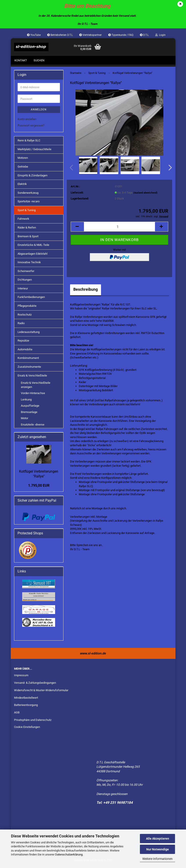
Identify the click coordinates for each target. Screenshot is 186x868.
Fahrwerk (23, 221)
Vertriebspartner (90, 35)
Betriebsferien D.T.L (60, 35)
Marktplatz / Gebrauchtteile (34, 151)
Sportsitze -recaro (29, 204)
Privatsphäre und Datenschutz (33, 722)
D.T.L (144, 35)
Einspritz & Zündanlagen (33, 178)
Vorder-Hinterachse (33, 395)
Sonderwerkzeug (28, 195)
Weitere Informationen (157, 859)
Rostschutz (25, 317)
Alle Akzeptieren (158, 839)
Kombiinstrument (28, 360)
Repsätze (23, 343)
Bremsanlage (29, 414)
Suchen (39, 60)
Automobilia (25, 352)
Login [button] (160, 35)
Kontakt (21, 60)
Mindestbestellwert (26, 700)
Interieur (23, 291)
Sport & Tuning (27, 212)
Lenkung (26, 402)
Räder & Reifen (27, 230)
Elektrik (22, 186)
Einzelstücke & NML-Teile (33, 247)
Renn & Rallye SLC (29, 143)
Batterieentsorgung (26, 707)
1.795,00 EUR (39, 488)
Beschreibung (86, 291)
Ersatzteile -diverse (33, 427)
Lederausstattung (29, 334)
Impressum (21, 677)
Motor (24, 421)
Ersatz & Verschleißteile (32, 378)
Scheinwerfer (26, 273)
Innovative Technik (29, 264)
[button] (169, 170)
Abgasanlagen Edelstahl (33, 256)
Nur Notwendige (158, 849)
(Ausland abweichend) (145, 195)
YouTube (34, 35)
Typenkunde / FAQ (121, 35)
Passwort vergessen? (31, 128)
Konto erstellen (27, 121)
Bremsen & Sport (28, 238)
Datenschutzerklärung (69, 854)
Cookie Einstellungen (27, 729)
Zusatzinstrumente (29, 369)
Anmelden (39, 112)
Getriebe (23, 169)
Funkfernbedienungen (31, 299)
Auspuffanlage (30, 408)
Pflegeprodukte (27, 308)
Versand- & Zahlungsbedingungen (35, 685)
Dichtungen (25, 282)
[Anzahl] (119, 229)
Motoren (23, 160)
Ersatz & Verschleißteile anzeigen (36, 387)
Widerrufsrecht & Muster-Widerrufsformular (41, 692)
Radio (21, 325)
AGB (17, 715)
